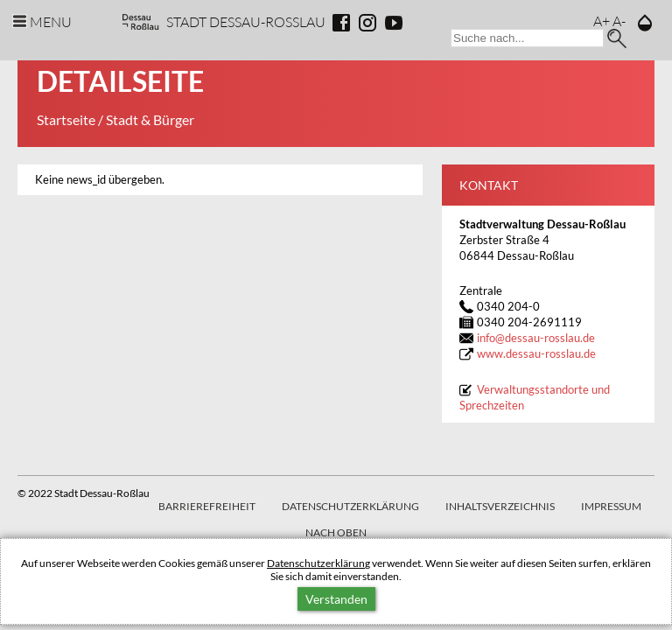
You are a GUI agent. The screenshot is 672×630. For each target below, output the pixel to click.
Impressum (611, 506)
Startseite (66, 119)
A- (619, 21)
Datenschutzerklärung (318, 563)
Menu (51, 21)
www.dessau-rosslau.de (536, 354)
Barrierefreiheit (207, 506)
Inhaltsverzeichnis (500, 506)
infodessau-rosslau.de (536, 338)
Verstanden (336, 599)
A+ (602, 21)
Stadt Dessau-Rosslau (246, 21)
